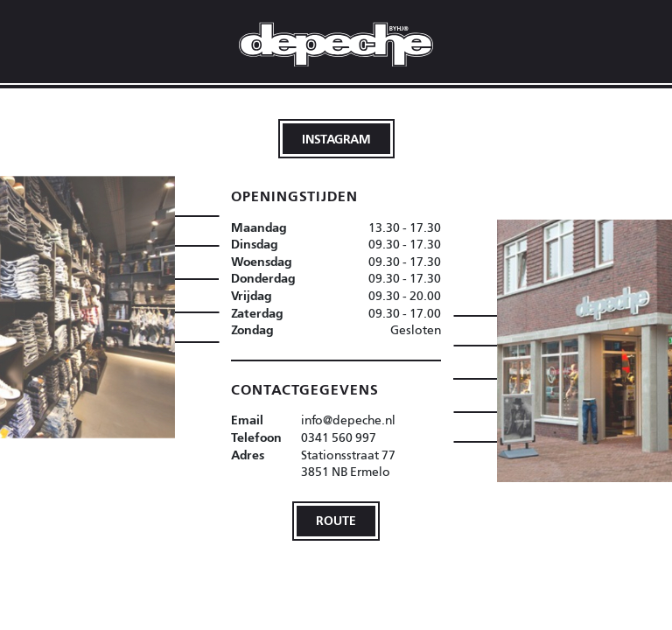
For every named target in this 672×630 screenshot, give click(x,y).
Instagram (336, 139)
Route (336, 520)
